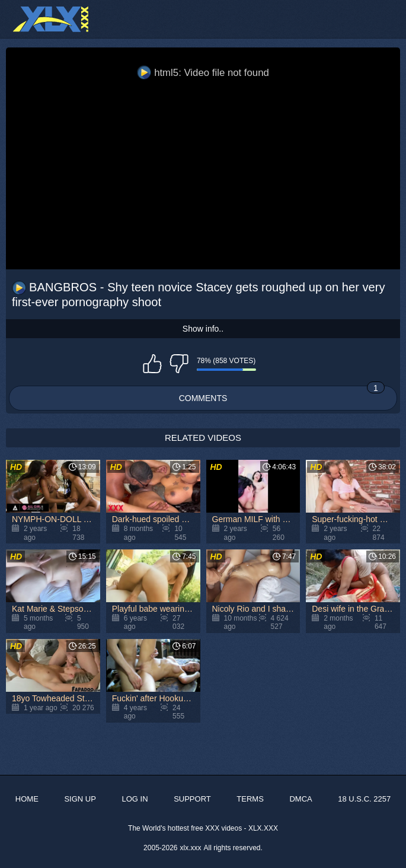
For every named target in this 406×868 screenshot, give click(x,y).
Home (27, 799)
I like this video (152, 364)
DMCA (300, 799)
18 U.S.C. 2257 (364, 799)
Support (192, 799)
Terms (250, 799)
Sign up (80, 799)
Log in (135, 799)
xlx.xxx (191, 848)
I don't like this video (179, 364)
